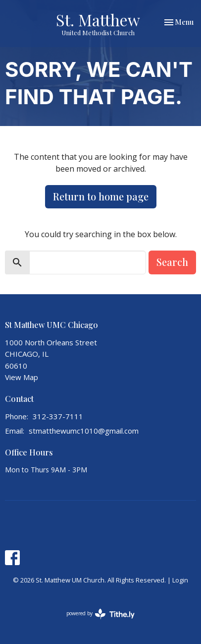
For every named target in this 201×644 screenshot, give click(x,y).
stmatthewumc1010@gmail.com (84, 431)
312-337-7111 (58, 416)
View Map (22, 377)
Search (172, 262)
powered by (100, 614)
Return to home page (101, 196)
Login (180, 580)
